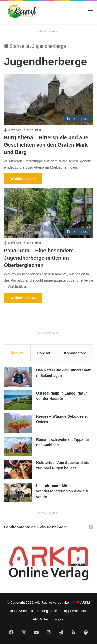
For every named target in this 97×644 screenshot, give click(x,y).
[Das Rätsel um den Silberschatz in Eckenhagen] (18, 377)
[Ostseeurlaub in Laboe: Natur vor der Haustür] (18, 400)
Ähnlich (17, 353)
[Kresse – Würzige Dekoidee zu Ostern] (18, 423)
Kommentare (75, 353)
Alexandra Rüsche (20, 130)
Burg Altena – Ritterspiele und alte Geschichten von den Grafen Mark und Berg (46, 145)
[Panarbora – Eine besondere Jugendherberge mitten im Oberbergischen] (48, 213)
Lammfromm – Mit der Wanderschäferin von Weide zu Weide (63, 491)
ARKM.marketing (48, 31)
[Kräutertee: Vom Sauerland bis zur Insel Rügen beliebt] (18, 469)
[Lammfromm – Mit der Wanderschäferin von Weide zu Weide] (18, 493)
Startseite (17, 46)
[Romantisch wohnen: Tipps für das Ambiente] (18, 446)
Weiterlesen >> (23, 179)
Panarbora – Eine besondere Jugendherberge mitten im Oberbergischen (39, 258)
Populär (44, 353)
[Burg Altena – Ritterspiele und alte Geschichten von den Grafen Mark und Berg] (48, 100)
